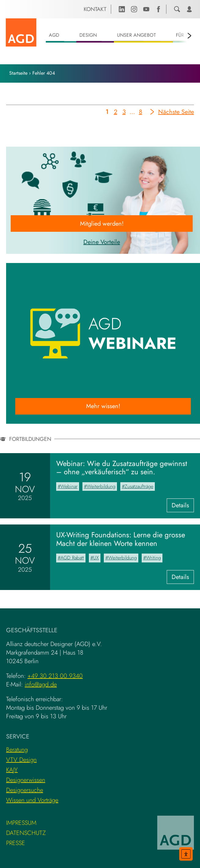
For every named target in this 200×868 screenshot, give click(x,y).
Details (183, 506)
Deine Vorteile (102, 242)
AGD (54, 35)
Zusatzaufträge (139, 486)
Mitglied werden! (102, 224)
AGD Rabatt (72, 558)
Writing (153, 558)
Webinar (69, 486)
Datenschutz (26, 833)
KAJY (12, 770)
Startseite (18, 73)
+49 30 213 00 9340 (55, 676)
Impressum (21, 823)
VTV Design (21, 760)
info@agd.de (41, 684)
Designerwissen (26, 780)
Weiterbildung (101, 486)
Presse (16, 843)
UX (96, 558)
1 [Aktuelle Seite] (108, 113)
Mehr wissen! (103, 406)
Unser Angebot (136, 35)
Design (88, 35)
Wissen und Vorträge (32, 800)
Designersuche (25, 790)
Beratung (17, 750)
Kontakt (95, 9)
